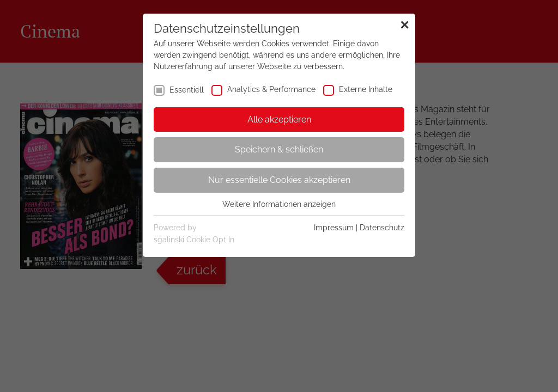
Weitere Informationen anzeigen (279, 204)
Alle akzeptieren (279, 120)
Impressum (334, 228)
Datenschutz (382, 228)
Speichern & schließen (279, 149)
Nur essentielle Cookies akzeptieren (279, 180)
